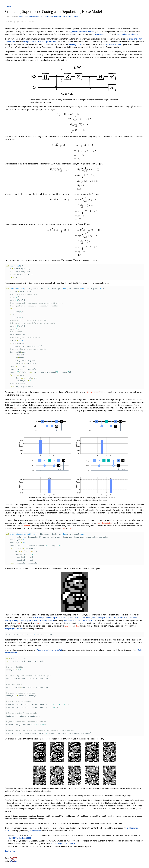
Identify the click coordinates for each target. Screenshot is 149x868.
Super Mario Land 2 (114, 44)
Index (9, 7)
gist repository (35, 831)
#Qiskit (37, 16)
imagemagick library (13, 629)
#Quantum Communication (56, 16)
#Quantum (23, 16)
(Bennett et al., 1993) (102, 34)
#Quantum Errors (72, 16)
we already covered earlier (128, 34)
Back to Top (10, 851)
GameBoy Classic (76, 44)
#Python (43, 16)
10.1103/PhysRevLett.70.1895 (63, 844)
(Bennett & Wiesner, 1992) (82, 32)
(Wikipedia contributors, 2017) (49, 650)
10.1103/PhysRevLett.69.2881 (20, 838)
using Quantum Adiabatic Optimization (39, 42)
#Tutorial (31, 16)
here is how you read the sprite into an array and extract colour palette (62, 618)
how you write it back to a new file (78, 620)
